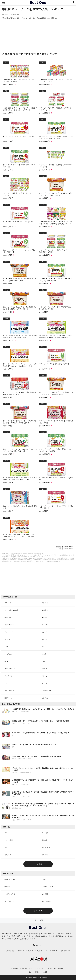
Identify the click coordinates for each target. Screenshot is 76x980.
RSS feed (39, 945)
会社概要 (15, 968)
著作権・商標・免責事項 (56, 968)
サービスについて (52, 951)
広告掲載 (25, 968)
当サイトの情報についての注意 (38, 972)
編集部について (65, 951)
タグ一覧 (31, 951)
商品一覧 (40, 951)
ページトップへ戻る (37, 920)
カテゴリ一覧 (10, 951)
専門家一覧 (21, 951)
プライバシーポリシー (38, 968)
